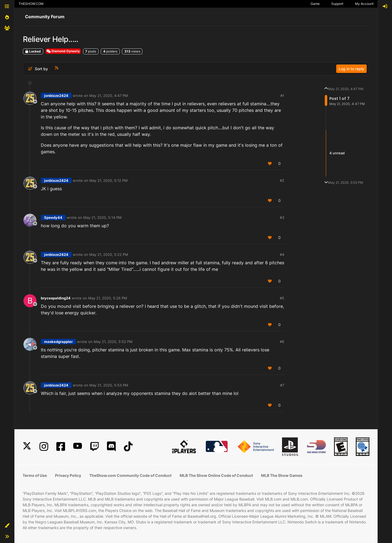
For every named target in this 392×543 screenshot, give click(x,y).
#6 (282, 342)
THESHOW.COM (31, 4)
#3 (282, 217)
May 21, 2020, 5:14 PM (102, 217)
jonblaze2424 (56, 96)
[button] (7, 526)
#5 (282, 298)
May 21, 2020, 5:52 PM (113, 342)
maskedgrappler (58, 342)
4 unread (337, 153)
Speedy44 (53, 217)
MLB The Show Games (282, 475)
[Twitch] (94, 447)
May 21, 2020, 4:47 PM (109, 96)
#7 (282, 385)
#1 (282, 96)
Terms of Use (35, 475)
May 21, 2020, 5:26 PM (108, 298)
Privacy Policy (68, 475)
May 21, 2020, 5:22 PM (109, 254)
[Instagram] (44, 447)
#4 (282, 254)
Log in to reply (351, 69)
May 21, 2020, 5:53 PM (109, 385)
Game (315, 4)
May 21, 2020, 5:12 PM (108, 180)
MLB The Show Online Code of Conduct (216, 475)
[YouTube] (78, 447)
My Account (364, 4)
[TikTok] (128, 447)
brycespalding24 (56, 298)
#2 (282, 180)
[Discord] (111, 447)
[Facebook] (61, 447)
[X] (27, 447)
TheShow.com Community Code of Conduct (130, 475)
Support (337, 4)
